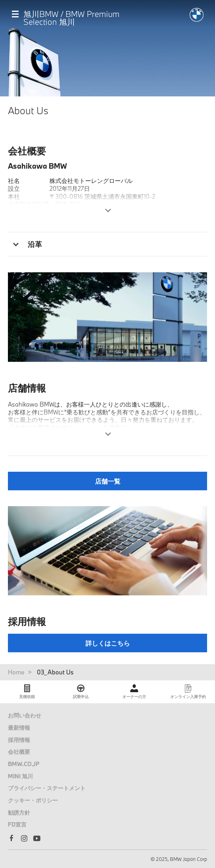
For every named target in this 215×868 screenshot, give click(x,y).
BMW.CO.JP (24, 764)
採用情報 (19, 740)
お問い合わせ (25, 715)
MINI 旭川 (20, 776)
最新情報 (19, 728)
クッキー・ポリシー (33, 800)
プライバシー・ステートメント (47, 788)
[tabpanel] (107, 317)
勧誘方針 (19, 812)
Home (16, 672)
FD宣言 (17, 824)
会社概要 (19, 752)
